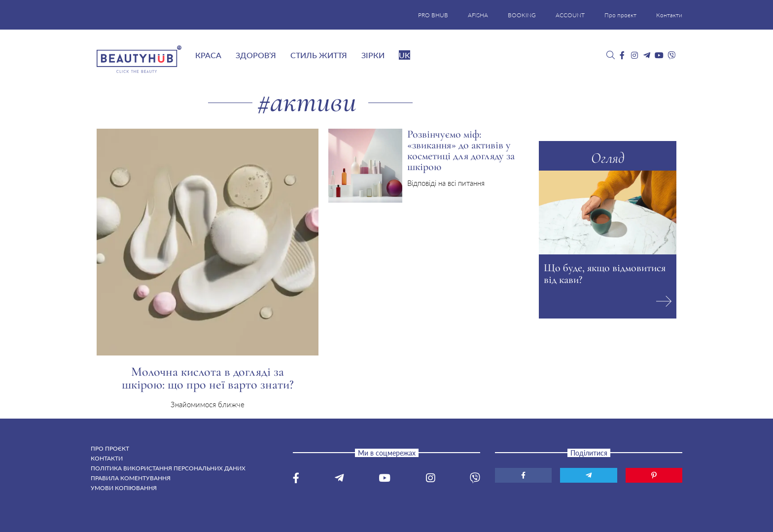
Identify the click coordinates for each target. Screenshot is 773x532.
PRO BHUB (433, 15)
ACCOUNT (570, 15)
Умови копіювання (124, 488)
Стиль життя (319, 55)
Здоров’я (256, 55)
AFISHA (478, 15)
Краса (208, 55)
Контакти (669, 15)
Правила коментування (131, 478)
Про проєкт (620, 15)
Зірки (373, 55)
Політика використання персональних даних (168, 468)
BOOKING (522, 15)
